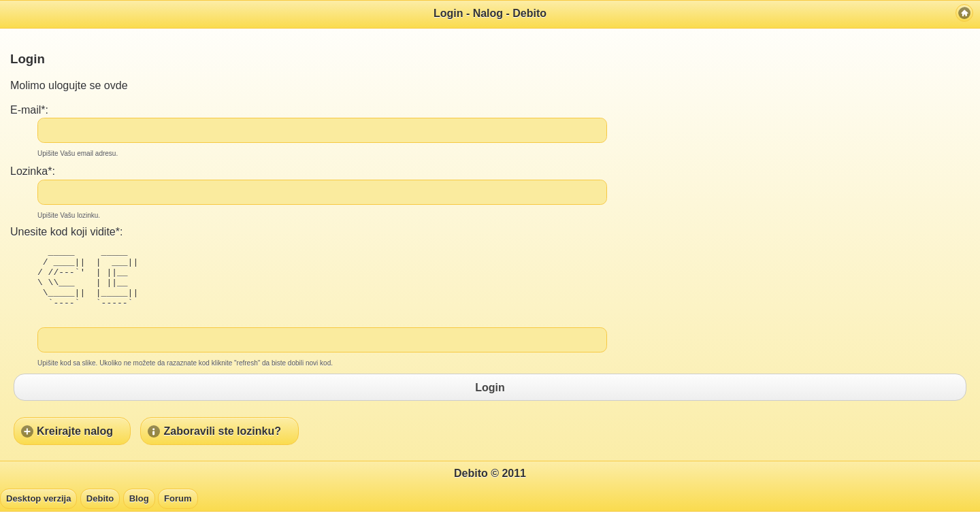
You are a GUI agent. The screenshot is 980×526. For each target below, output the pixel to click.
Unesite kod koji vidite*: (66, 232)
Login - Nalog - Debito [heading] (490, 13)
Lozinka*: (33, 171)
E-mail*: (29, 110)
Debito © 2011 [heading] (490, 488)
